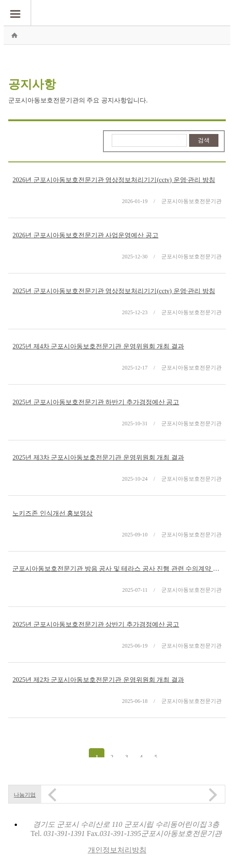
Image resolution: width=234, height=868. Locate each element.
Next (213, 795)
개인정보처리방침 (117, 850)
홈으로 (14, 35)
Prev (52, 795)
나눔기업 (25, 795)
